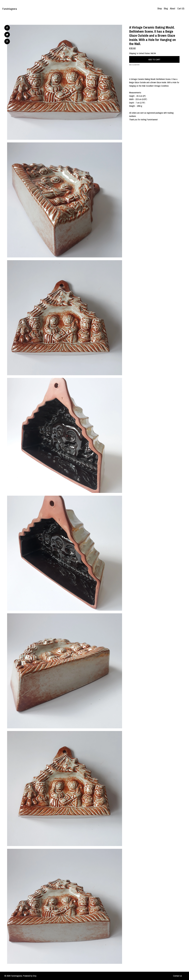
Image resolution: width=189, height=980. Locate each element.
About (173, 8)
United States (144, 53)
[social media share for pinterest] (7, 42)
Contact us (177, 976)
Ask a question (134, 65)
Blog (166, 8)
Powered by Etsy (30, 976)
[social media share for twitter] (7, 35)
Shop (160, 8)
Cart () (181, 8)
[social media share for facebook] (7, 28)
